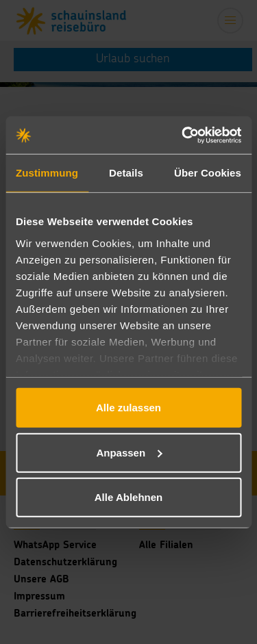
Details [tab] (126, 173)
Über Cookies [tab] (208, 173)
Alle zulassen (128, 408)
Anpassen (129, 452)
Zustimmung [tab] (47, 173)
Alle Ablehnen (128, 497)
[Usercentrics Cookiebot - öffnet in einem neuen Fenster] (183, 135)
